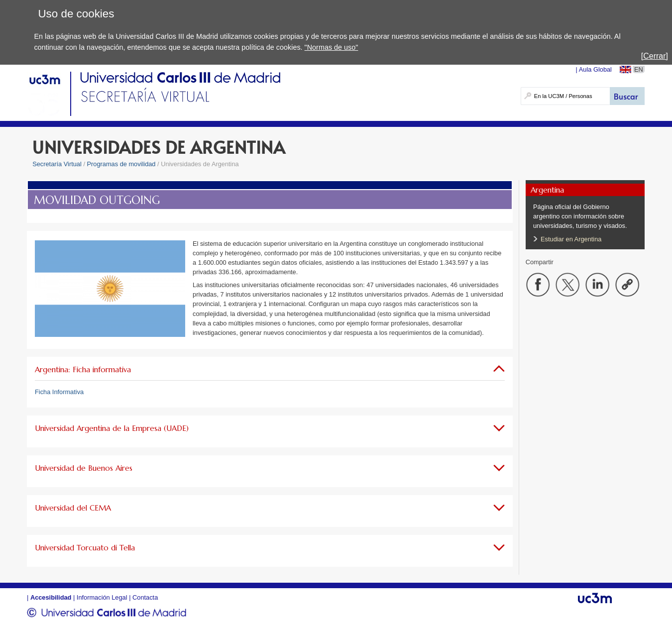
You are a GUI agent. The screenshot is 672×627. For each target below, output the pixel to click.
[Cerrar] (655, 56)
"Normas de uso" (332, 47)
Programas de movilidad (121, 164)
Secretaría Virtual (57, 164)
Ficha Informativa (59, 392)
